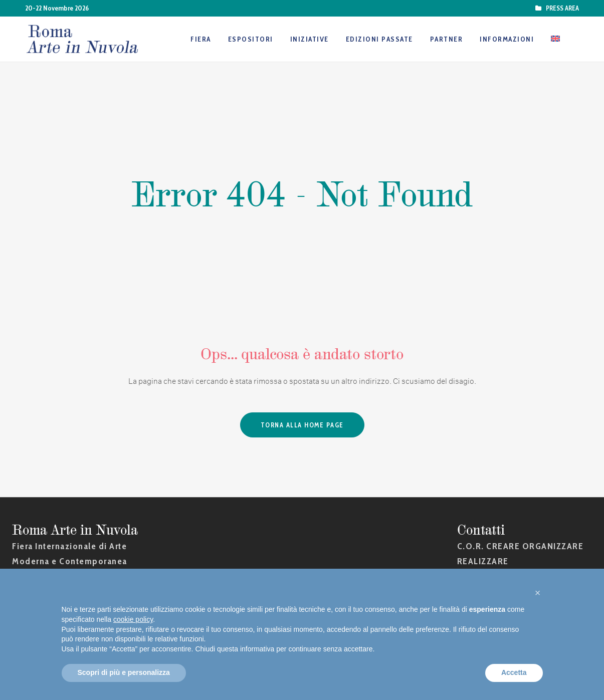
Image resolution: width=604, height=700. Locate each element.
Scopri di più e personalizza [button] (124, 672)
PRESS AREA (561, 8)
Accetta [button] (514, 672)
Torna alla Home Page (302, 425)
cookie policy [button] (133, 619)
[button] (538, 593)
